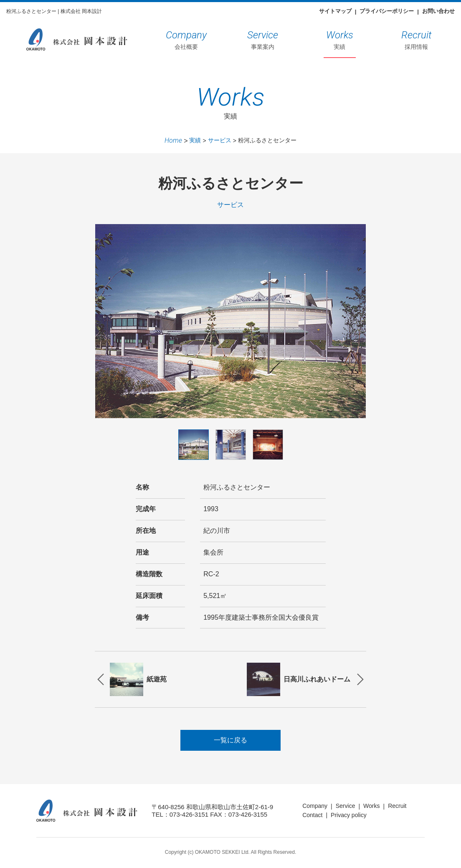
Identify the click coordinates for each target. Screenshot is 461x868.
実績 (339, 39)
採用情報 (416, 39)
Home (173, 140)
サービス (220, 140)
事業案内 (263, 39)
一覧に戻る (230, 741)
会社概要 (186, 39)
